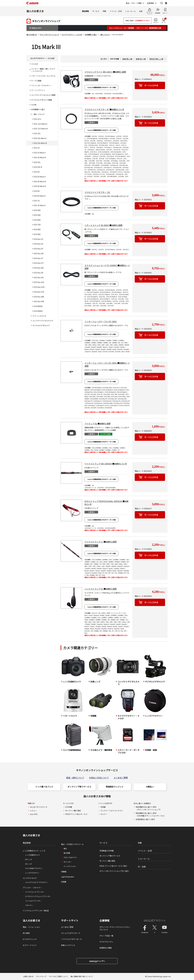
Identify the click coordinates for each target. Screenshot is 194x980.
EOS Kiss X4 (38, 244)
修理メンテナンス (68, 945)
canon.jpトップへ (97, 961)
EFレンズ (29, 864)
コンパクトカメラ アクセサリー (37, 882)
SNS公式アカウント (155, 920)
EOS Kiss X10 (39, 282)
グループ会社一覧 (106, 936)
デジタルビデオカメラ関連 (42, 100)
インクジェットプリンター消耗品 (36, 911)
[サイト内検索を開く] (162, 3)
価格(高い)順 (127, 59)
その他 (34, 105)
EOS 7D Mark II (40, 205)
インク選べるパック (44, 787)
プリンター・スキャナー (32, 888)
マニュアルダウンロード (71, 933)
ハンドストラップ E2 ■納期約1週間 (101, 589)
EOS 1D (37, 148)
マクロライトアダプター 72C (97, 192)
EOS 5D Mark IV (40, 186)
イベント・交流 (116, 11)
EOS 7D (37, 201)
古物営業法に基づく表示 (145, 819)
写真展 (103, 807)
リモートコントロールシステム (43, 76)
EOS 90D (37, 234)
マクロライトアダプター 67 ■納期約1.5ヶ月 (104, 109)
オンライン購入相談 (73, 811)
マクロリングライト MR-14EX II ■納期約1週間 (105, 72)
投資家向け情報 (106, 948)
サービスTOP (68, 803)
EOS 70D (37, 225)
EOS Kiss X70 (39, 292)
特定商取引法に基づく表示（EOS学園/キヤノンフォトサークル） (151, 814)
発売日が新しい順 (156, 59)
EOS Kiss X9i (39, 277)
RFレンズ (29, 859)
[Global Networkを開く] (166, 3)
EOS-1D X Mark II (40, 124)
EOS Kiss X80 (39, 297)
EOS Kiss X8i (39, 268)
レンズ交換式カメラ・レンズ (34, 851)
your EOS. (34, 814)
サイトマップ (41, 976)
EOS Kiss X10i (39, 287)
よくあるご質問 (121, 778)
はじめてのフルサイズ (39, 807)
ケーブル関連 (36, 81)
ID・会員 (142, 867)
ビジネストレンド (30, 939)
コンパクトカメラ (30, 878)
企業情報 (104, 921)
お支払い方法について (99, 778)
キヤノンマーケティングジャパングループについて (115, 928)
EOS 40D (37, 210)
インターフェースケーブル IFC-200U (101, 321)
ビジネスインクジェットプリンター (38, 896)
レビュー (33, 811)
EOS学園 (69, 807)
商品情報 (85, 11)
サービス (96, 11)
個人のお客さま (35, 11)
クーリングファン (38, 90)
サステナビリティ (106, 942)
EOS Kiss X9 (38, 273)
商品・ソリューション (31, 927)
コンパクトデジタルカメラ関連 (43, 95)
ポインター (68, 862)
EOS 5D (37, 172)
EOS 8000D (38, 306)
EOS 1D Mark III (40, 157)
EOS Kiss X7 (38, 258)
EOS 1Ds (37, 133)
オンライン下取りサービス (79, 787)
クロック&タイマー (71, 857)
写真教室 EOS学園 (107, 851)
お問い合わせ (28, 976)
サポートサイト (70, 921)
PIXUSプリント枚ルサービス (76, 814)
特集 (104, 11)
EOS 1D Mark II (40, 153)
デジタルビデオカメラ (41, 325)
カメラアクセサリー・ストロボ (72, 35)
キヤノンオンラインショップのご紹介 (114, 871)
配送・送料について (75, 778)
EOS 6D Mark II (40, 196)
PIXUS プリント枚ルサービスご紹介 (113, 866)
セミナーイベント (30, 945)
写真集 (64, 882)
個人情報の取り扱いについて (82, 976)
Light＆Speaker (68, 877)
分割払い (150, 787)
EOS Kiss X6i (39, 253)
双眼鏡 (64, 872)
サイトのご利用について (59, 976)
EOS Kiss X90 (39, 301)
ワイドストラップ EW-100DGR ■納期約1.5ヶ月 (106, 464)
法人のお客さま (31, 921)
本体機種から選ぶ (91, 35)
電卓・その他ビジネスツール (72, 844)
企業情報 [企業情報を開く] (150, 3)
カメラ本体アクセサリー (34, 868)
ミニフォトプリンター (33, 901)
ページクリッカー (70, 866)
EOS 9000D (38, 311)
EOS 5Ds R (38, 167)
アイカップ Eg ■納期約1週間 (97, 424)
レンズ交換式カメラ (32, 855)
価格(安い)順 (141, 59)
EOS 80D (37, 229)
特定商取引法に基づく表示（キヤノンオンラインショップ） (149, 808)
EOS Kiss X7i (39, 263)
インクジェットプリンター (35, 892)
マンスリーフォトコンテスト (112, 811)
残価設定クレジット (115, 787)
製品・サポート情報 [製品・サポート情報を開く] (134, 3)
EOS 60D (37, 220)
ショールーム (130, 11)
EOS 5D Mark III (40, 181)
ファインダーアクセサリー (41, 85)
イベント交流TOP (105, 803)
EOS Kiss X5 (38, 249)
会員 (141, 11)
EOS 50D (37, 215)
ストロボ (35, 64)
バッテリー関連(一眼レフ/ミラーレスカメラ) (43, 70)
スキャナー (29, 905)
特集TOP (31, 803)
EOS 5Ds (37, 162)
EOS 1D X (37, 119)
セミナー (104, 814)
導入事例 (26, 933)
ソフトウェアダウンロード (72, 939)
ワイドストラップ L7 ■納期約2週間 (101, 542)
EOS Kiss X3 (38, 239)
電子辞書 (67, 853)
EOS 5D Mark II (40, 177)
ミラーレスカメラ (39, 316)
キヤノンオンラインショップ (49, 35)
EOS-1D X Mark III (41, 129)
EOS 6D (37, 191)
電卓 (65, 849)
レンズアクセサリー (32, 873)
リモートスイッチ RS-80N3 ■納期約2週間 (103, 225)
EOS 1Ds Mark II (40, 138)
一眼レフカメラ (105, 35)
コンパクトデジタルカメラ (43, 321)
